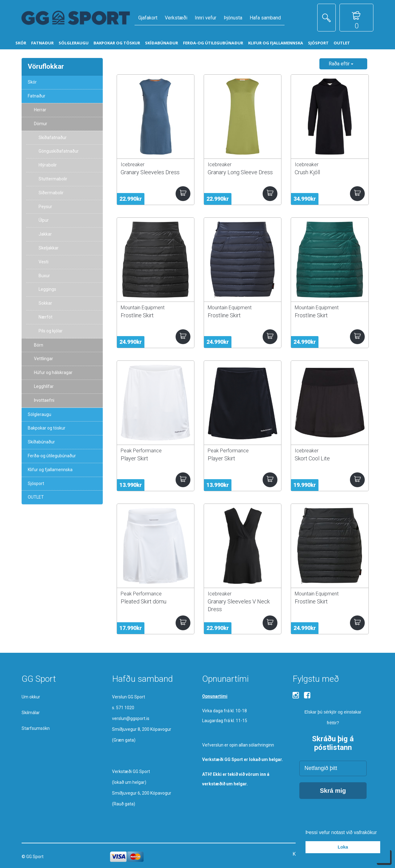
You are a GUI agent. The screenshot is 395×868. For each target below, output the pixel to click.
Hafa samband (265, 18)
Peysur (45, 207)
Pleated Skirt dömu (143, 601)
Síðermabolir (51, 193)
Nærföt (46, 317)
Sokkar (45, 303)
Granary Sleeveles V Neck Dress (239, 605)
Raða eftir (341, 64)
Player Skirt (134, 458)
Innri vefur (206, 18)
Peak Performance (141, 451)
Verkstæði (176, 18)
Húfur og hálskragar (53, 372)
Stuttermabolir (53, 179)
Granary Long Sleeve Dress (240, 172)
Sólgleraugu (39, 414)
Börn (39, 345)
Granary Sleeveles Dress (150, 172)
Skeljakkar (49, 248)
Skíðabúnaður (41, 442)
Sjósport (36, 483)
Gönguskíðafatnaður (59, 151)
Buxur (44, 276)
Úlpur (44, 220)
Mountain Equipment (143, 308)
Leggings (47, 289)
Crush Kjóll (307, 172)
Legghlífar (44, 386)
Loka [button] (343, 847)
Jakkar (45, 234)
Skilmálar (31, 713)
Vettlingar (44, 359)
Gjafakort (148, 18)
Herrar (40, 110)
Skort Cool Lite (312, 458)
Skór (32, 82)
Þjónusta (233, 18)
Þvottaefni (44, 400)
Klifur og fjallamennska (50, 470)
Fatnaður (37, 96)
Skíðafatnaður (53, 138)
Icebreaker (133, 165)
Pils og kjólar (51, 331)
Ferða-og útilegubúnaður (52, 456)
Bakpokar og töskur (47, 428)
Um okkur (31, 697)
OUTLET (36, 497)
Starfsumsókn (36, 728)
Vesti (44, 262)
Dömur (41, 124)
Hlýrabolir (48, 165)
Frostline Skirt (137, 315)
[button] (379, 833)
